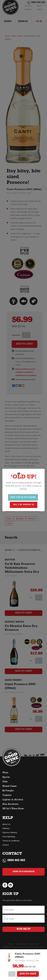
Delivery (6, 828)
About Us (6, 824)
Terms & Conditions (11, 841)
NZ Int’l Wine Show (13, 809)
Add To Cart (28, 974)
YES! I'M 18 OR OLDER (23, 497)
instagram (11, 885)
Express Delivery (10, 832)
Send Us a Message (24, 872)
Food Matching (9, 836)
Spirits (6, 777)
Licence (6, 845)
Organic (7, 795)
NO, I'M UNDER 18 (23, 505)
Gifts (5, 782)
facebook (5, 885)
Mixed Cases (9, 786)
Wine (5, 773)
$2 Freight (8, 791)
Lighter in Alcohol (13, 800)
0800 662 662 (16, 861)
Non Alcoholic (11, 804)
